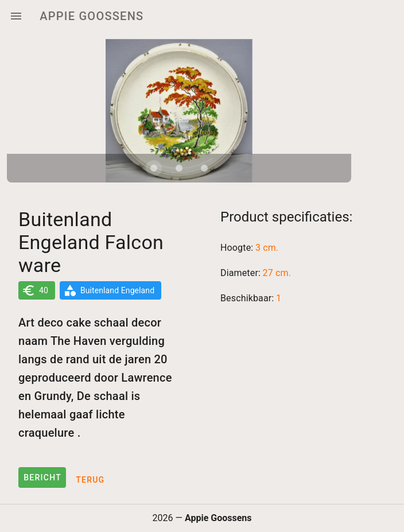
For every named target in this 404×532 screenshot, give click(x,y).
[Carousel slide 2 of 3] (179, 168)
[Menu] (16, 16)
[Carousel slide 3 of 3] (204, 168)
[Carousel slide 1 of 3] (154, 168)
